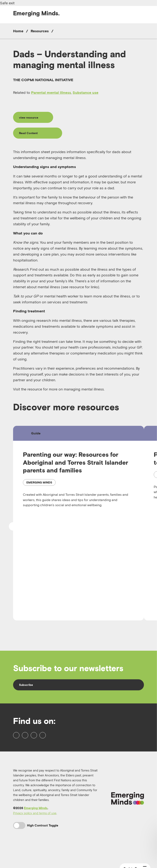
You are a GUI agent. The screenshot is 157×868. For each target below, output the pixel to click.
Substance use (85, 93)
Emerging (36, 13)
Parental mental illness (51, 93)
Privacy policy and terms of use (35, 831)
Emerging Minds (36, 826)
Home (18, 31)
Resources (40, 31)
